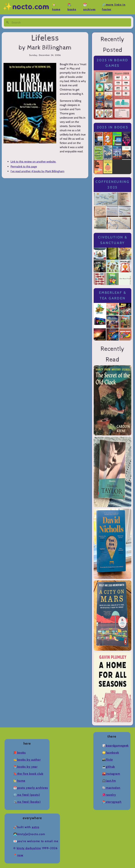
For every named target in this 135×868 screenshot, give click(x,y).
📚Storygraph (112, 802)
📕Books (20, 753)
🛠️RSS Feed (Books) (27, 802)
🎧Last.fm (109, 781)
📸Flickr (108, 760)
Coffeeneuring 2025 (112, 185)
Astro (36, 827)
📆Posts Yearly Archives (31, 788)
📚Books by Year (25, 767)
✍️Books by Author (27, 760)
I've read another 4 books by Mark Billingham (37, 171)
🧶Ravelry (109, 795)
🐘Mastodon (111, 788)
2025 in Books (113, 127)
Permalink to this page (24, 166)
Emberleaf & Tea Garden (112, 295)
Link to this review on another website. (33, 162)
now (20, 855)
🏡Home (19, 781)
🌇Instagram (111, 774)
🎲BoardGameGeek (115, 746)
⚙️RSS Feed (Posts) (27, 795)
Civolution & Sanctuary (113, 240)
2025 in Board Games (112, 63)
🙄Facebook (111, 753)
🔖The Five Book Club (28, 774)
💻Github (109, 767)
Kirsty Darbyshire (29, 848)
